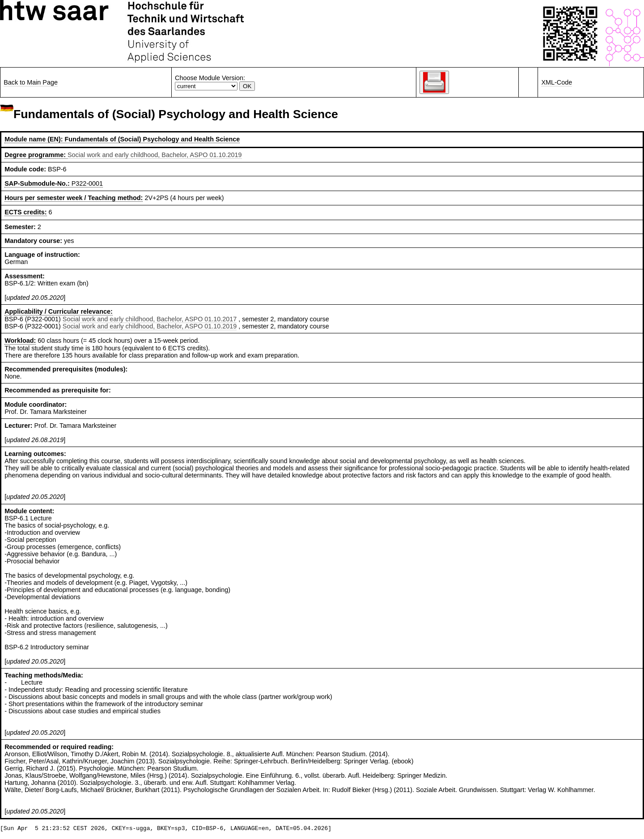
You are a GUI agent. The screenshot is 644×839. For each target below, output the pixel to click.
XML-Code (557, 82)
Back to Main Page (31, 82)
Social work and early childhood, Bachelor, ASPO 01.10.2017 (150, 319)
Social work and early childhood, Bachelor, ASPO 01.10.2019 (155, 155)
